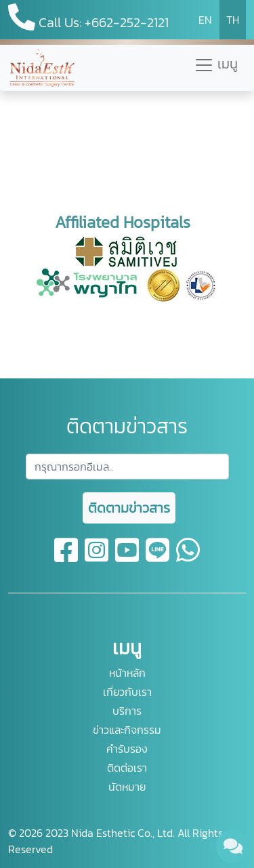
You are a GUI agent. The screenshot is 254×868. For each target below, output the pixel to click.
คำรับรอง (127, 749)
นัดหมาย (127, 787)
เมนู (216, 64)
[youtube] (128, 558)
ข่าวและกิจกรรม (127, 730)
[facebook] (67, 558)
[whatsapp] (188, 558)
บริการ (127, 711)
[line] (158, 558)
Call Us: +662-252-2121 (88, 18)
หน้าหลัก (127, 673)
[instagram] (97, 558)
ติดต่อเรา (127, 768)
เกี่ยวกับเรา (127, 692)
